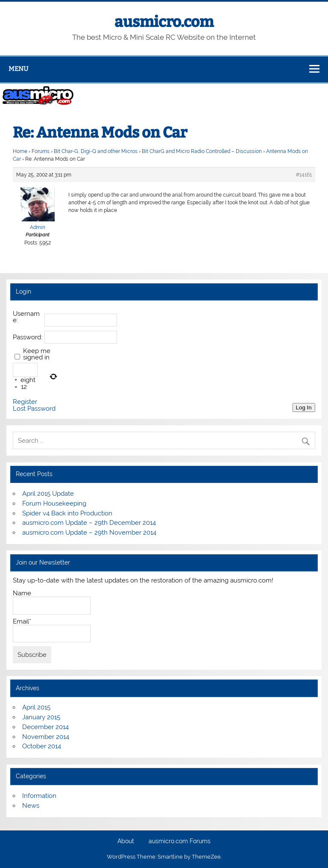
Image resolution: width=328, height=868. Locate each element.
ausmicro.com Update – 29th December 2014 (89, 523)
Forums (41, 151)
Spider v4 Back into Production (67, 513)
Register (25, 402)
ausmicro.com (164, 22)
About (126, 842)
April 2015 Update (48, 494)
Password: (28, 337)
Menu (18, 69)
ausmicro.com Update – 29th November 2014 (89, 533)
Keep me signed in (37, 354)
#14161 (304, 175)
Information (39, 796)
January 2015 (41, 717)
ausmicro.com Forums (180, 842)
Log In (304, 408)
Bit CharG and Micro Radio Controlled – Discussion (202, 151)
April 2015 (36, 707)
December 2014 (45, 727)
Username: (26, 317)
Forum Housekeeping (54, 503)
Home (20, 151)
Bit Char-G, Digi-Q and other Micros (96, 151)
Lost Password (34, 409)
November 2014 (46, 737)
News (31, 806)
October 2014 (42, 746)
